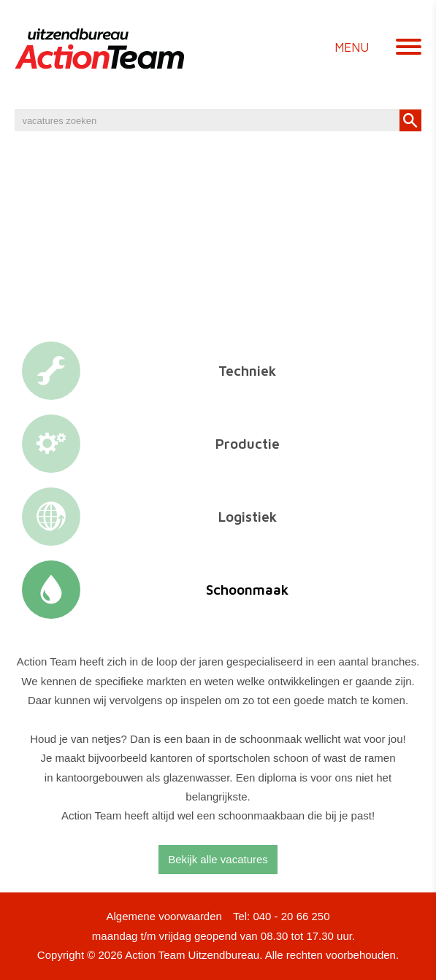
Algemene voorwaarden (164, 916)
